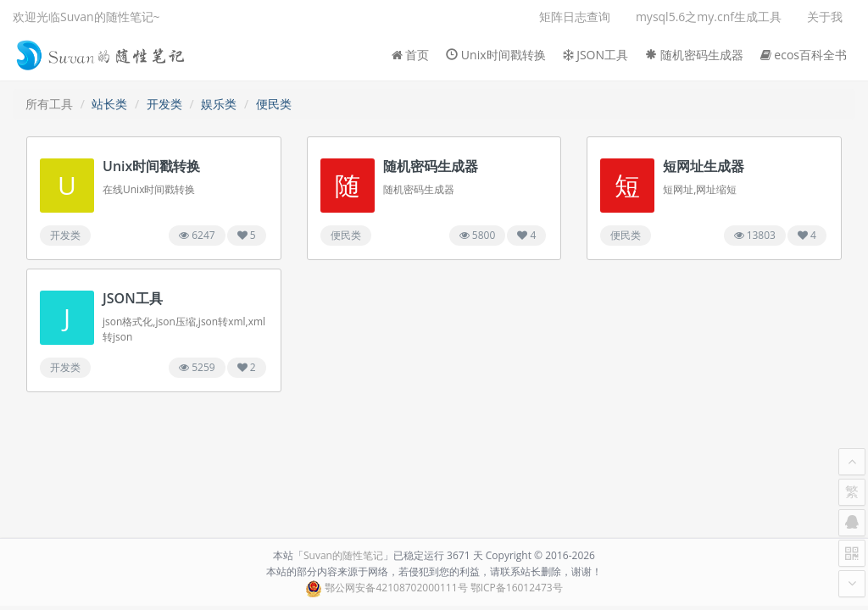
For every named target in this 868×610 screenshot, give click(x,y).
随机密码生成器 (694, 55)
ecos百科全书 (804, 55)
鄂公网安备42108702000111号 (396, 588)
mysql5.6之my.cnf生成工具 (709, 17)
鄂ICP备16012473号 (517, 588)
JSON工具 (596, 55)
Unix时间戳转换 (495, 55)
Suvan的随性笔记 (343, 555)
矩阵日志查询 (575, 17)
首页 (411, 55)
